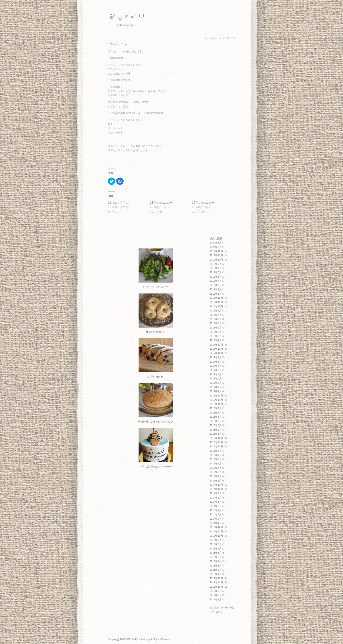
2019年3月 (216, 285)
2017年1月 (216, 391)
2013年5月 (216, 557)
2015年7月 (216, 455)
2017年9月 (216, 357)
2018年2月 (216, 336)
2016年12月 (216, 396)
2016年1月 (216, 434)
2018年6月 (216, 319)
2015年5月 (216, 464)
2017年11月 (216, 349)
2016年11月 (216, 400)
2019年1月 (216, 294)
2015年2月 (216, 476)
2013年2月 (216, 570)
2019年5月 (216, 277)
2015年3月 (216, 472)
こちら (213, 612)
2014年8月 (216, 493)
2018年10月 (216, 306)
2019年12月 (216, 251)
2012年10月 (216, 587)
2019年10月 (216, 260)
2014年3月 (216, 514)
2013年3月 (216, 566)
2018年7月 (216, 315)
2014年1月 (216, 523)
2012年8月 (216, 595)
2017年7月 (216, 366)
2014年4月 (216, 510)
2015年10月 (216, 446)
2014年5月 (216, 506)
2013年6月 (216, 553)
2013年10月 (216, 536)
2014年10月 (216, 489)
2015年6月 (216, 459)
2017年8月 (216, 362)
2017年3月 (216, 383)
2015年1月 (216, 481)
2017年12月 (216, 345)
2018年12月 (216, 298)
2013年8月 (216, 544)
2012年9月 (216, 591)
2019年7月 (216, 268)
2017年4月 (216, 378)
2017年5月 (216, 374)
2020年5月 (216, 243)
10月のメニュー (203, 203)
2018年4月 (216, 328)
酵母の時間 (126, 17)
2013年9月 (216, 540)
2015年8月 (216, 451)
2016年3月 (216, 425)
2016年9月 (216, 408)
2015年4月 (216, 468)
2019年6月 (216, 272)
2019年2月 (216, 289)
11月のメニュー (161, 203)
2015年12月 (216, 438)
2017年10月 (216, 353)
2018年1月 (216, 340)
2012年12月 (216, 578)
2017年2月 (216, 387)
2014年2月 (216, 519)
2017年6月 (216, 370)
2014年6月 (216, 502)
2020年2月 (216, 247)
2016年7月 (216, 413)
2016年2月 (216, 430)
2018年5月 (216, 323)
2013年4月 (216, 561)
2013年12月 (216, 527)
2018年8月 (216, 311)
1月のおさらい (118, 203)
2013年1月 (216, 574)
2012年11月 (216, 582)
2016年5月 (216, 421)
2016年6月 (216, 417)
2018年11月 (216, 302)
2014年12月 (216, 485)
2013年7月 (216, 549)
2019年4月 (216, 281)
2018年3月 (216, 332)
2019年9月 (216, 264)
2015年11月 (216, 442)
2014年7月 (216, 498)
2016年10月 (216, 404)
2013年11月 (216, 531)
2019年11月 (216, 255)
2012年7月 (216, 599)
